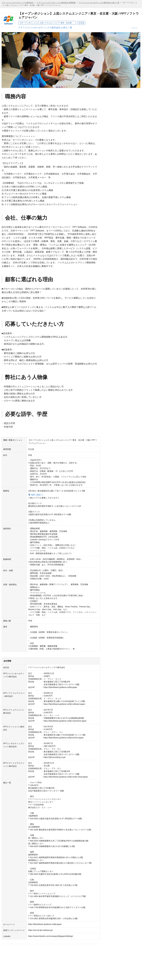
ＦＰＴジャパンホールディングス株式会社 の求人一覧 (99, 3)
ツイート (135, 28)
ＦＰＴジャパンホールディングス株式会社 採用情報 (56, 3)
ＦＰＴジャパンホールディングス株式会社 (18, 3)
